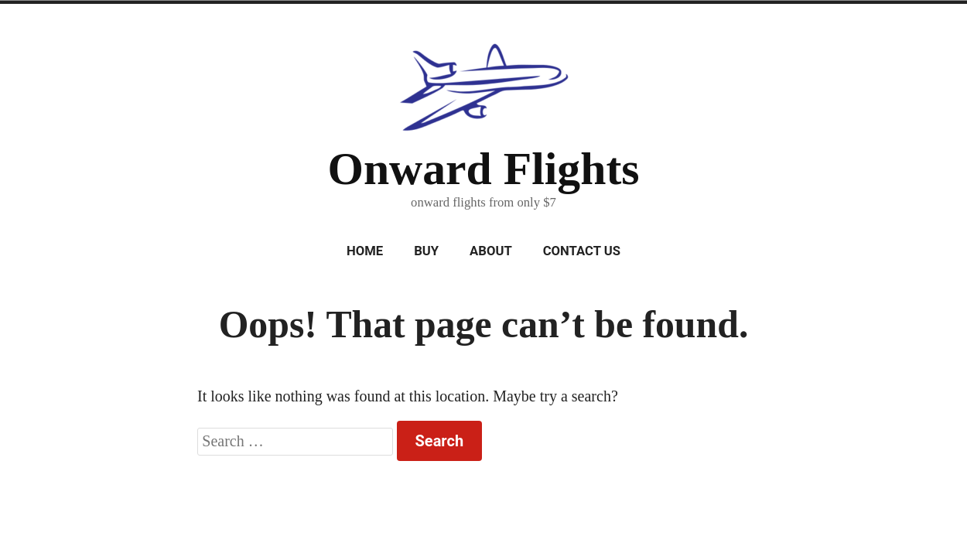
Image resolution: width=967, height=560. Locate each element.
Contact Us (582, 251)
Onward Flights (483, 169)
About (491, 251)
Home (365, 251)
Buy (426, 251)
